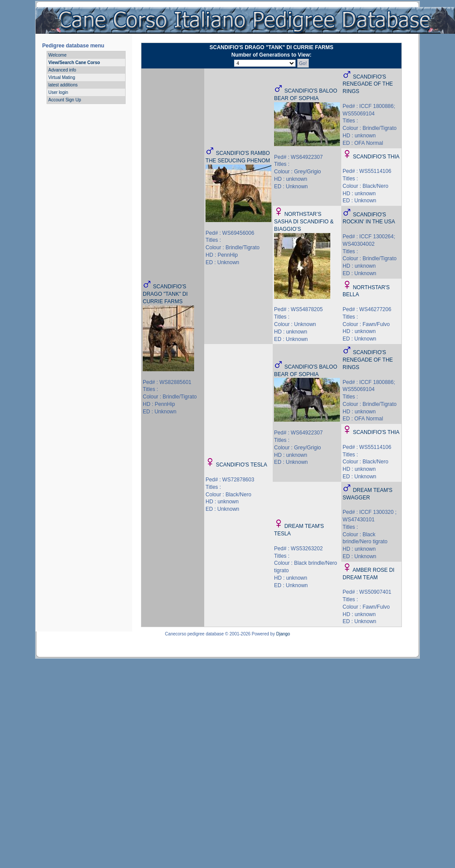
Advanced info (62, 70)
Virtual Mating (62, 77)
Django (283, 634)
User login (58, 92)
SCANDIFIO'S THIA (376, 157)
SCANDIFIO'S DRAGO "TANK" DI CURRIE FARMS (165, 294)
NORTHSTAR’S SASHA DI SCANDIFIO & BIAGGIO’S (304, 222)
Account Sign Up (65, 100)
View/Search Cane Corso (74, 63)
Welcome (58, 55)
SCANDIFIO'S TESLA (241, 465)
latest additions (63, 85)
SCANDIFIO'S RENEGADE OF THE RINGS (368, 84)
